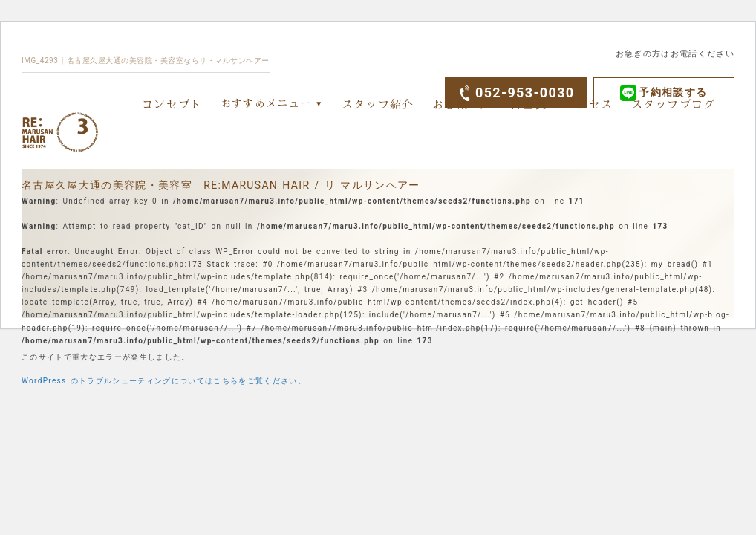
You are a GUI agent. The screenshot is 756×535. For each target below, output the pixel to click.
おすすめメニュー (266, 103)
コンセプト (172, 104)
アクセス (589, 104)
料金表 (528, 104)
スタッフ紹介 (378, 104)
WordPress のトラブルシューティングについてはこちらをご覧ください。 (164, 381)
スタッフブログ (674, 104)
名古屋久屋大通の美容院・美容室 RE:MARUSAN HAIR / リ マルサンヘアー (221, 185)
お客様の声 (463, 104)
